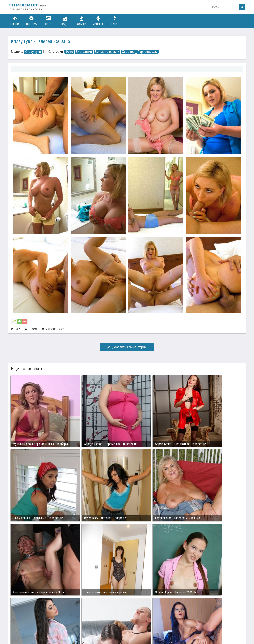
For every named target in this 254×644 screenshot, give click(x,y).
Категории (32, 21)
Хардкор (128, 52)
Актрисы (98, 21)
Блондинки (84, 52)
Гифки (115, 21)
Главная (15, 21)
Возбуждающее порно (76, 626)
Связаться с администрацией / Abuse (32, 623)
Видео (65, 21)
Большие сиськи (107, 52)
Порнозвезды (147, 52)
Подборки (82, 21)
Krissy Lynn (33, 52)
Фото (48, 21)
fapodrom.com (28, 7)
